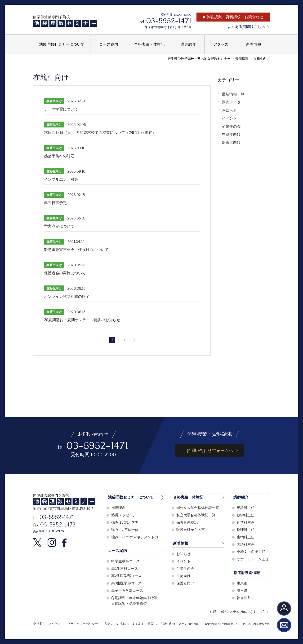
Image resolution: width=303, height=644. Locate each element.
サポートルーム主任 (253, 559)
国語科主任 (246, 544)
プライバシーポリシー (82, 624)
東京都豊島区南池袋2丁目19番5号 (168, 27)
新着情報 (181, 543)
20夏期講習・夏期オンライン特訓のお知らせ (82, 320)
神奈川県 (244, 598)
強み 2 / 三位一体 (125, 530)
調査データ (231, 102)
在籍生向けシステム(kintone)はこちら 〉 (240, 612)
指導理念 (118, 508)
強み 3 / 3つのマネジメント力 (135, 537)
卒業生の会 (231, 126)
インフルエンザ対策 (61, 179)
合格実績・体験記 (188, 497)
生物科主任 (246, 537)
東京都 (242, 583)
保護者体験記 (187, 522)
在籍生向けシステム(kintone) (179, 624)
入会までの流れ (115, 624)
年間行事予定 (55, 203)
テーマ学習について (61, 109)
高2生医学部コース (126, 576)
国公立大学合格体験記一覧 (198, 508)
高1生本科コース (125, 568)
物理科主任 (246, 530)
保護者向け (231, 142)
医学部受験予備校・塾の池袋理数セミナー (199, 59)
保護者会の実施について (65, 273)
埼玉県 (242, 590)
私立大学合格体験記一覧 (196, 515)
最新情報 (242, 59)
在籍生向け (262, 59)
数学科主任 (246, 515)
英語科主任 (246, 508)
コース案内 (117, 551)
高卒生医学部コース (127, 590)
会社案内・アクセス (47, 624)
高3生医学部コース (126, 583)
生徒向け (183, 576)
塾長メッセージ (124, 515)
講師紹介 (241, 497)
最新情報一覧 (233, 94)
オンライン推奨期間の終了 (67, 296)
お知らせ (229, 110)
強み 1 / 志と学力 (125, 522)
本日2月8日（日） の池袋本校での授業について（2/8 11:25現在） (100, 133)
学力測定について (59, 226)
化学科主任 (246, 522)
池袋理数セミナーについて (131, 497)
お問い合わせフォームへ (210, 451)
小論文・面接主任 (251, 552)
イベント (229, 118)
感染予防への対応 (59, 156)
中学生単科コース (125, 561)
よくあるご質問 (142, 624)
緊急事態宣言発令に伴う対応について (76, 250)
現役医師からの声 (191, 530)
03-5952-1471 (169, 21)
